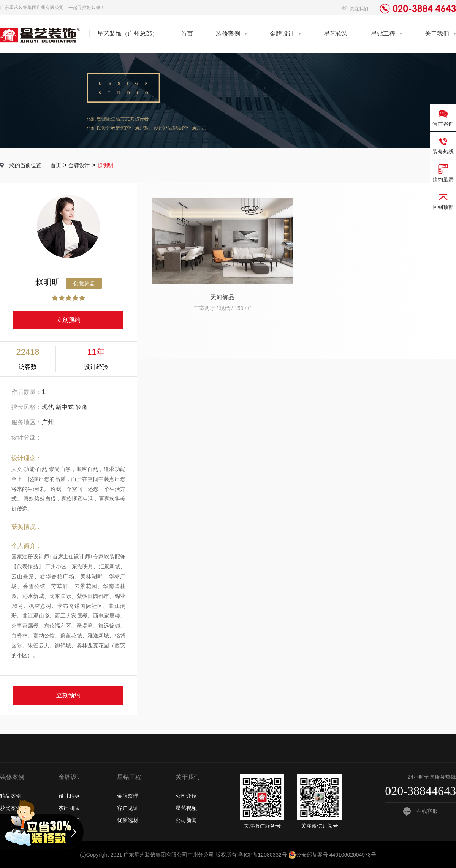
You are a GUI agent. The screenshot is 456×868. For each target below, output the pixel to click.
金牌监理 (128, 796)
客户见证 (128, 808)
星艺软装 (336, 34)
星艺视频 (186, 808)
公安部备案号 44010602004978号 (332, 855)
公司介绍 (186, 796)
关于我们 (437, 34)
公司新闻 (186, 820)
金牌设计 (282, 34)
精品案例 (11, 796)
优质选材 (128, 820)
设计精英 (69, 796)
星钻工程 (383, 34)
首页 (187, 34)
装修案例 (228, 34)
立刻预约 (68, 320)
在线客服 (420, 811)
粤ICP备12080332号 (263, 855)
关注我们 (355, 9)
